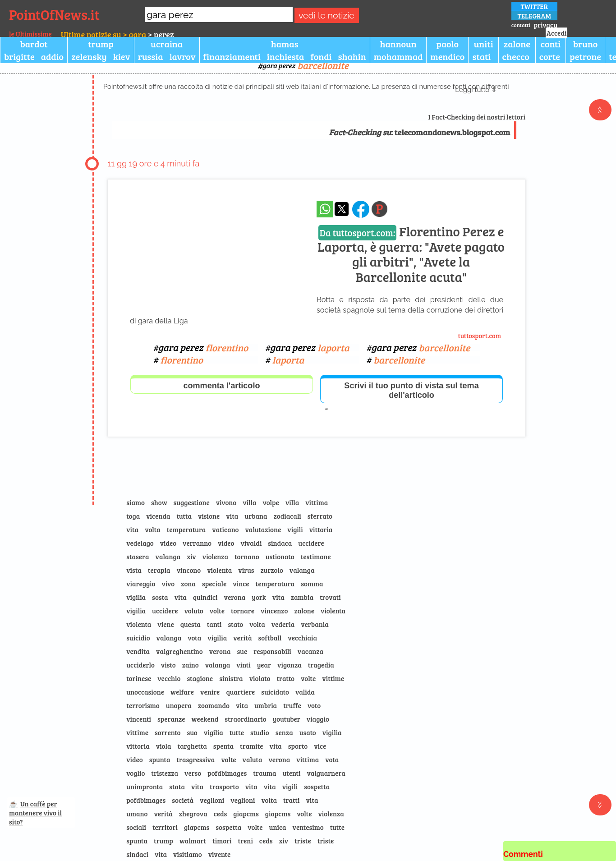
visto (168, 665)
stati (481, 56)
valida (305, 692)
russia (151, 56)
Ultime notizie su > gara (103, 34)
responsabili (272, 651)
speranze (171, 719)
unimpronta (145, 787)
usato (308, 732)
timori (222, 841)
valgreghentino (179, 651)
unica (278, 827)
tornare (243, 611)
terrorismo (143, 705)
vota (194, 638)
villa (249, 502)
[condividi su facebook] (361, 209)
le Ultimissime (30, 34)
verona (235, 597)
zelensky (89, 56)
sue (242, 651)
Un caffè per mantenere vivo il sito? (35, 813)
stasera (138, 557)
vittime (333, 678)
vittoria (321, 529)
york (259, 597)
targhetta (192, 746)
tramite (252, 746)
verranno (197, 543)
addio (53, 56)
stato (235, 624)
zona (188, 584)
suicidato (275, 692)
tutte (237, 732)
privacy (546, 25)
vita (232, 516)
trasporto (224, 787)
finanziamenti (232, 56)
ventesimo (308, 827)
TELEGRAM (534, 16)
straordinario (245, 719)
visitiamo (188, 854)
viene (165, 624)
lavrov (183, 56)
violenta (219, 570)
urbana (256, 516)
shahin (352, 56)
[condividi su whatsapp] (325, 209)
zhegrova (193, 814)
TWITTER (535, 6)
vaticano (225, 529)
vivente (220, 854)
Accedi (556, 33)
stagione (200, 678)
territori (165, 827)
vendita (138, 651)
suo (192, 732)
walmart (193, 841)
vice (320, 746)
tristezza (165, 773)
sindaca (280, 543)
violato (260, 678)
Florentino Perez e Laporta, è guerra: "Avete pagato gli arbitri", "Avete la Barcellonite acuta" (411, 254)
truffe (292, 705)
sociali (136, 827)
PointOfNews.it (54, 14)
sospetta (317, 787)
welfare (182, 692)
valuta (253, 760)
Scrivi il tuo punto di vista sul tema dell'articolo (411, 390)
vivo (168, 584)
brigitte (19, 56)
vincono (189, 570)
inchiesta (286, 56)
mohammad (398, 56)
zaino (191, 665)
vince (241, 584)
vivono (226, 502)
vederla (283, 624)
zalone (517, 44)
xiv (191, 557)
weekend (205, 719)
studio (260, 732)
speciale (214, 584)
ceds (221, 814)
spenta (223, 746)
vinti (243, 665)
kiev (122, 56)
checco (516, 56)
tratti (291, 800)
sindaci (137, 854)
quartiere (240, 692)
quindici (205, 597)
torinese (139, 678)
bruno (585, 44)
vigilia (136, 597)
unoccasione (145, 692)
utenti (292, 773)
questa (191, 624)
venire (210, 692)
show (159, 502)
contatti (521, 25)
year (264, 665)
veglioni (212, 800)
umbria (266, 705)
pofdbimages (227, 773)
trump (101, 44)
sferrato (320, 516)
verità (242, 638)
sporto (298, 746)
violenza (215, 557)
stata (177, 787)
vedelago (140, 543)
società (183, 800)
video (168, 543)
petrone (585, 56)
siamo (136, 502)
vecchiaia (302, 638)
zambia (302, 597)
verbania (315, 624)
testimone (316, 557)
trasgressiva (195, 760)
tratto (285, 678)
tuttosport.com (480, 336)
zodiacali (287, 516)
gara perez (306, 65)
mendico (447, 56)
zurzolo (271, 570)
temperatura (186, 529)
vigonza (290, 665)
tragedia (321, 665)
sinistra (231, 678)
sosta (160, 597)
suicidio (138, 638)
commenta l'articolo (221, 386)
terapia (159, 570)
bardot (34, 44)
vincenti (139, 719)
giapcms (246, 814)
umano (137, 814)
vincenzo (274, 611)
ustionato (280, 557)
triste (303, 841)
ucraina (167, 44)
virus (246, 570)
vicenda (158, 516)
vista (134, 570)
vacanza (310, 651)
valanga (168, 557)
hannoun (398, 44)
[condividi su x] (342, 209)
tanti (214, 624)
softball (270, 638)
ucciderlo (140, 665)
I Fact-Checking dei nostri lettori (477, 117)
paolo (448, 44)
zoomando (214, 705)
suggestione (192, 502)
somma (312, 584)
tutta (184, 516)
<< (600, 110)
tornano (247, 557)
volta (152, 529)
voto (314, 705)
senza (284, 732)
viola (164, 746)
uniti (483, 44)
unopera (179, 705)
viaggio (318, 719)
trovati (330, 597)
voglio (136, 773)
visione (209, 516)
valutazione (263, 529)
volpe (271, 502)
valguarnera (326, 773)
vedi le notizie (326, 16)
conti (551, 44)
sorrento (168, 732)
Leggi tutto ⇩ (476, 90)
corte (550, 56)
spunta (160, 760)
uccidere (311, 543)
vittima (317, 502)
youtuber (287, 719)
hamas (285, 44)
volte (217, 611)
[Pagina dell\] (379, 209)
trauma (264, 773)
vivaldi (251, 543)
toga (133, 516)
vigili (295, 529)
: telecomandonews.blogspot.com (420, 132)
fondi (321, 56)
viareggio (141, 584)
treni (245, 841)
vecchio (169, 678)
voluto (194, 611)
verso (193, 773)
